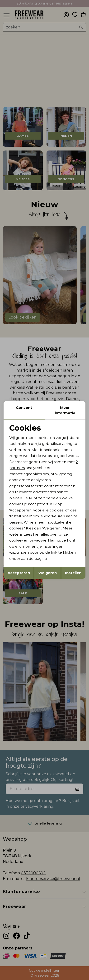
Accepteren (19, 573)
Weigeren (47, 573)
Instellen (73, 573)
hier (36, 534)
